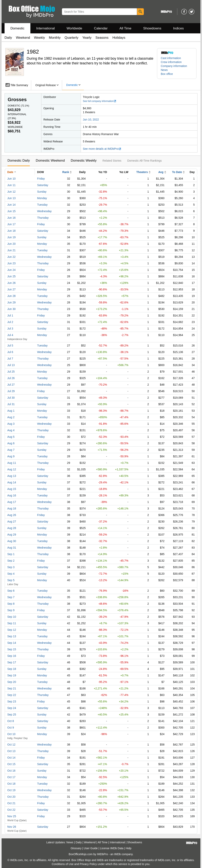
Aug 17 (12, 502)
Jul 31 (11, 404)
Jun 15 (11, 211)
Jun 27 (11, 289)
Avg (161, 172)
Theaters (142, 172)
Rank (66, 172)
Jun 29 (11, 302)
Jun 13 (11, 198)
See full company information (100, 101)
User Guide (91, 848)
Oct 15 (11, 764)
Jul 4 (10, 335)
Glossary (76, 848)
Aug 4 (11, 430)
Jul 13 (11, 365)
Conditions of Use (63, 864)
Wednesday (44, 211)
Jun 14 (11, 205)
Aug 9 (11, 456)
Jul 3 (10, 329)
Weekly (39, 38)
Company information (174, 66)
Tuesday (42, 205)
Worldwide (74, 28)
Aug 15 (12, 489)
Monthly (55, 38)
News (164, 70)
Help (129, 848)
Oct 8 (11, 721)
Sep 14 (12, 643)
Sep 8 (11, 604)
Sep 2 (11, 561)
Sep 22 (12, 695)
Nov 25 (12, 816)
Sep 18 (12, 669)
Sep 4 (11, 574)
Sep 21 (12, 688)
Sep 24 (12, 708)
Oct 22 (11, 810)
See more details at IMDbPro (102, 149)
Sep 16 (12, 656)
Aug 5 (11, 437)
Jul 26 (11, 378)
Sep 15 (12, 649)
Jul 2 (10, 322)
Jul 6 (10, 352)
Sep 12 (12, 630)
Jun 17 (11, 224)
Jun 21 (11, 250)
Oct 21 (11, 803)
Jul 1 (10, 315)
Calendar (101, 28)
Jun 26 (11, 283)
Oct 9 (11, 728)
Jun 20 (11, 244)
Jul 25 (11, 372)
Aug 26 (12, 515)
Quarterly (71, 38)
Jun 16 (11, 218)
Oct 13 (11, 751)
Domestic (17, 28)
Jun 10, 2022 (91, 120)
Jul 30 (11, 398)
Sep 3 (11, 567)
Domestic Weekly (84, 161)
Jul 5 (10, 346)
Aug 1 (11, 411)
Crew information (171, 62)
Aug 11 (12, 463)
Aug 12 (12, 469)
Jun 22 (11, 257)
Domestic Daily (19, 161)
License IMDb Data (112, 848)
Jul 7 (10, 359)
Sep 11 (12, 623)
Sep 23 (12, 701)
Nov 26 (12, 827)
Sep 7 (11, 597)
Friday (41, 179)
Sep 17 (12, 662)
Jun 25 (11, 276)
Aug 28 (12, 528)
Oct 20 (11, 797)
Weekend (23, 38)
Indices (179, 28)
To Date (177, 172)
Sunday (42, 192)
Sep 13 (12, 636)
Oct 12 (11, 745)
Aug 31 (12, 548)
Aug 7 (11, 450)
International (46, 28)
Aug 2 (11, 417)
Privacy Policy (88, 864)
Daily (8, 38)
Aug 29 (12, 535)
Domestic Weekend (50, 161)
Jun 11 (11, 185)
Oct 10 (11, 734)
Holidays (119, 38)
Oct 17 (11, 777)
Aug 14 (12, 482)
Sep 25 (12, 715)
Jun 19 (11, 237)
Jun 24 (11, 270)
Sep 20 (12, 682)
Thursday (43, 218)
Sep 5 (11, 580)
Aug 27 (12, 522)
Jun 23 (11, 263)
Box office (167, 74)
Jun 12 (11, 192)
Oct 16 (11, 771)
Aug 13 (12, 476)
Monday (42, 198)
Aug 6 (11, 443)
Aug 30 (12, 541)
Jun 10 (11, 179)
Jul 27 (11, 385)
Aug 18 (12, 508)
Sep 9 (11, 610)
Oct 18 (11, 784)
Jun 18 (11, 231)
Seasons (102, 38)
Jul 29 (11, 391)
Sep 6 (11, 591)
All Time (125, 28)
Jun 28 (11, 296)
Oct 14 (11, 758)
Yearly (87, 38)
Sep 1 (11, 554)
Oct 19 (11, 790)
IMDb (117, 854)
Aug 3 (11, 424)
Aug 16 (12, 495)
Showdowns (152, 28)
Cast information (171, 58)
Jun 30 (11, 309)
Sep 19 (12, 675)
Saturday (43, 185)
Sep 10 (12, 617)
